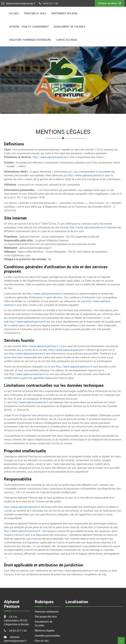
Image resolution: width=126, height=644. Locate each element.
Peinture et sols (35, 13)
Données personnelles (47, 636)
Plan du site (42, 641)
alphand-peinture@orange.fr (21, 3)
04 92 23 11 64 (51, 3)
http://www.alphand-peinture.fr (51, 157)
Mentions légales (45, 630)
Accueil (14, 13)
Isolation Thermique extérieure (30, 40)
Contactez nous (67, 40)
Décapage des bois (46, 617)
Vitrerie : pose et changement (29, 27)
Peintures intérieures (47, 612)
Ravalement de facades (69, 27)
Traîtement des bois (64, 13)
